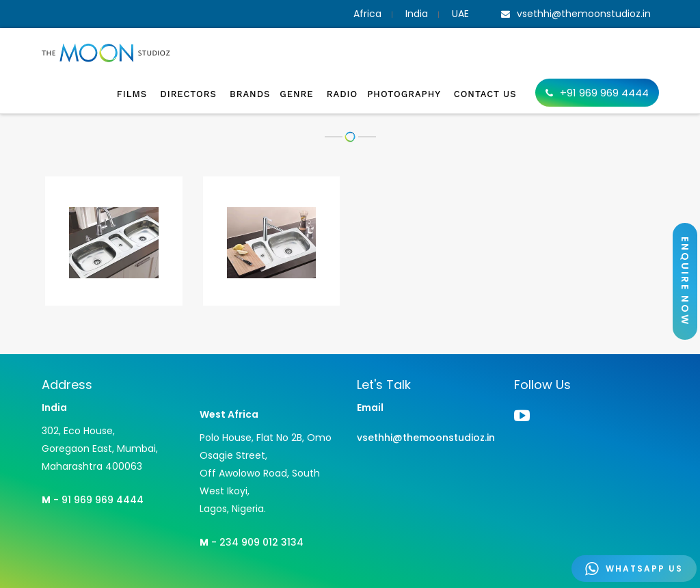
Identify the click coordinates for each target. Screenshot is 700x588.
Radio (342, 94)
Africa (367, 14)
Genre (298, 94)
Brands (250, 94)
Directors (190, 94)
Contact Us (485, 94)
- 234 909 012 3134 (252, 542)
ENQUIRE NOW (685, 281)
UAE (460, 14)
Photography (406, 94)
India (417, 14)
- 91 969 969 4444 (93, 500)
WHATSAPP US (634, 569)
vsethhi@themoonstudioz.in (426, 438)
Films (134, 94)
